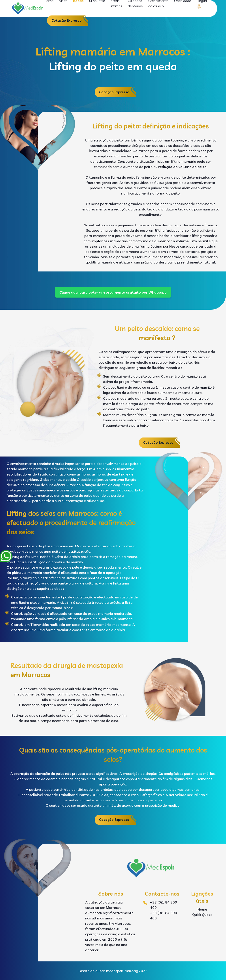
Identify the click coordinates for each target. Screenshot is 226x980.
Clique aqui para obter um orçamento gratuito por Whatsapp (113, 292)
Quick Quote (202, 915)
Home (202, 909)
